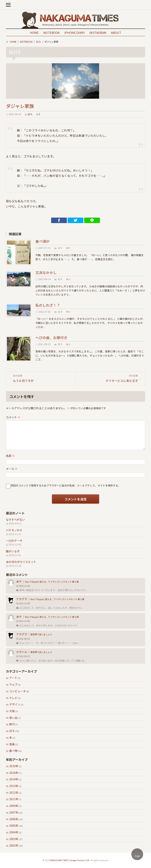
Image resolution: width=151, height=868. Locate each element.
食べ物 (13, 751)
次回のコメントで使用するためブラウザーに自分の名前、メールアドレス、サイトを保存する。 (66, 485)
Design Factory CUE (79, 860)
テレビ (13, 698)
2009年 (14, 806)
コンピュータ (17, 691)
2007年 (14, 812)
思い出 (13, 718)
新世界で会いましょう (41, 634)
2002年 (14, 845)
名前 (10, 456)
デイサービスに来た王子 (108, 378)
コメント (13, 417)
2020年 (14, 766)
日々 (12, 731)
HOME (34, 33)
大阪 (12, 711)
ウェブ (13, 684)
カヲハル (22, 652)
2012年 (14, 793)
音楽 (12, 744)
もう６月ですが (43, 378)
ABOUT (116, 33)
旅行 (12, 724)
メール (12, 469)
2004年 (14, 832)
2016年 (14, 773)
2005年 (14, 826)
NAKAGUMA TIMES (59, 860)
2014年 (14, 779)
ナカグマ (22, 599)
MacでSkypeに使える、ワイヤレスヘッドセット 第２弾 (52, 582)
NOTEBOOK (52, 33)
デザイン (15, 704)
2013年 (14, 786)
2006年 (14, 819)
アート (13, 678)
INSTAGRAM (98, 33)
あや (19, 581)
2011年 (14, 799)
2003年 (14, 839)
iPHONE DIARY (75, 33)
